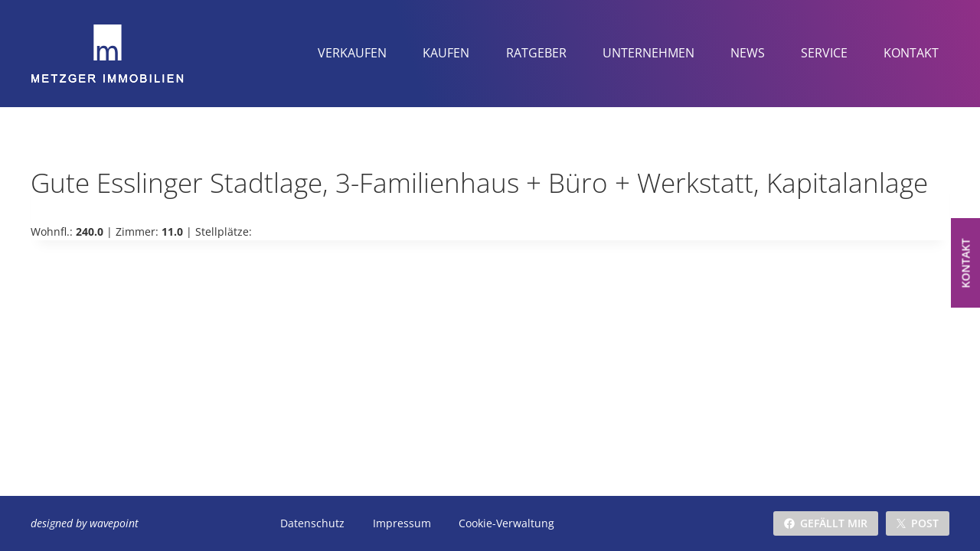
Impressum (402, 523)
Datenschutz (312, 523)
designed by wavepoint (85, 523)
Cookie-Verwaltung (506, 523)
